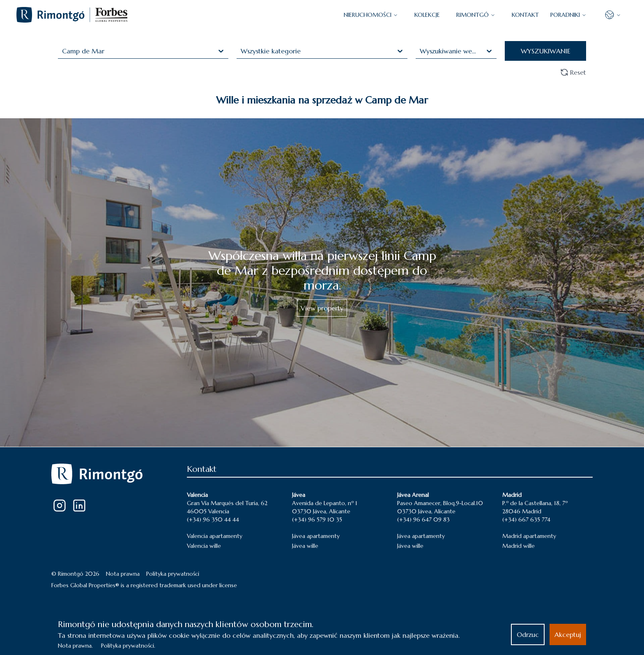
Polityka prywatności (173, 574)
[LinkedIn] (79, 506)
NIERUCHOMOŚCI (371, 15)
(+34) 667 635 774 (526, 519)
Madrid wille (519, 546)
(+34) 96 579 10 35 (317, 519)
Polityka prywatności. (128, 646)
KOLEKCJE (427, 15)
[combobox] (63, 51)
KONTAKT (525, 15)
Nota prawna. (75, 646)
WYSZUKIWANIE (546, 51)
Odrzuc (528, 634)
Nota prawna (123, 574)
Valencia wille (204, 546)
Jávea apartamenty (316, 536)
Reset (573, 72)
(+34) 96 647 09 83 (423, 519)
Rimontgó (476, 15)
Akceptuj (568, 634)
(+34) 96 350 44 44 (213, 519)
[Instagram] (60, 506)
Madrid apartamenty (529, 536)
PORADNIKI (568, 15)
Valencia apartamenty (215, 536)
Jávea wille (305, 546)
